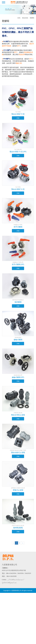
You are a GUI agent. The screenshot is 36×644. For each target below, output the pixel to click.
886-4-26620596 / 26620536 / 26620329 (19, 573)
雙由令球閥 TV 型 (18, 114)
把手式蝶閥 (18, 227)
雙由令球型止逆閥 (18, 415)
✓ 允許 (2, 598)
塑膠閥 (32, 18)
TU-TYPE (18, 187)
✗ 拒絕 (2, 599)
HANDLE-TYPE (18, 225)
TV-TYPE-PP (18, 150)
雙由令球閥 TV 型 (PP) (18, 152)
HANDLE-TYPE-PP (18, 262)
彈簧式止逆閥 (18, 490)
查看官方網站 (9, 613)
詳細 (18, 118)
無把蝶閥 (18, 302)
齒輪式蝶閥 (18, 340)
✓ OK (30, 643)
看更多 (3, 613)
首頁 (19, 18)
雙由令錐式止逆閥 (18, 452)
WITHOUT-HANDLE (18, 300)
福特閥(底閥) (18, 528)
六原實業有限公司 (10, 565)
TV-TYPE (18, 112)
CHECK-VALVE (18, 413)
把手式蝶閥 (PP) (18, 264)
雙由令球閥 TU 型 (18, 189)
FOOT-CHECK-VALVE (18, 526)
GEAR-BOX (18, 337)
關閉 (1, 594)
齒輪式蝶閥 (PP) (18, 377)
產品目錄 (25, 18)
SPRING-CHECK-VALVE (18, 488)
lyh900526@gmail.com (9, 583)
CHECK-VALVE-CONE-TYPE (18, 450)
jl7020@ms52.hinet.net (15, 580)
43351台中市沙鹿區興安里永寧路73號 (14, 570)
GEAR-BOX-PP (18, 375)
